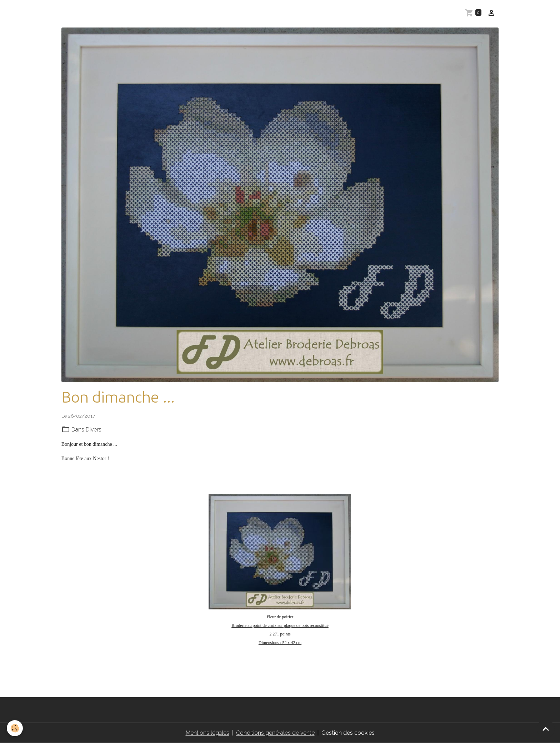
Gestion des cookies (348, 733)
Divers (94, 430)
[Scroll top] (546, 729)
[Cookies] (15, 728)
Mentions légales (207, 733)
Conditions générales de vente (275, 733)
